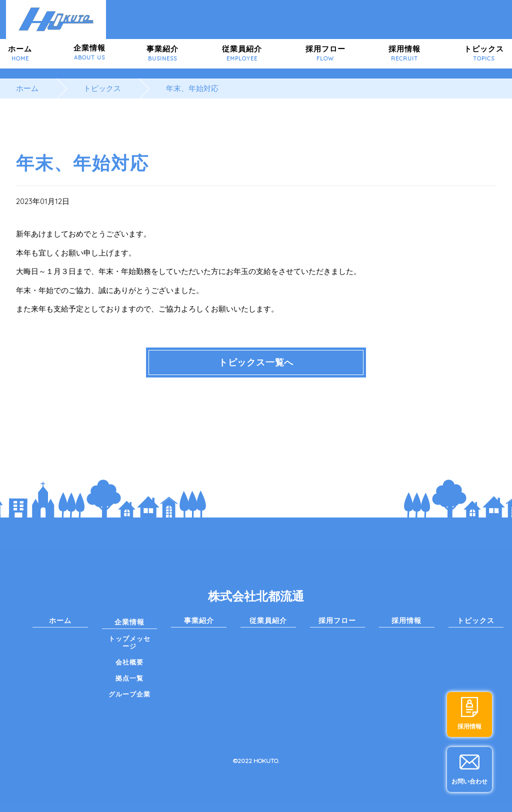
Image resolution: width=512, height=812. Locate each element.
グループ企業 (129, 694)
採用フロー (325, 53)
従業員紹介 (242, 53)
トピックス (484, 53)
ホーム (20, 53)
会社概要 (129, 662)
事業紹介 (162, 53)
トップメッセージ (129, 642)
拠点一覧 (129, 678)
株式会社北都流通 (256, 596)
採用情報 (404, 53)
